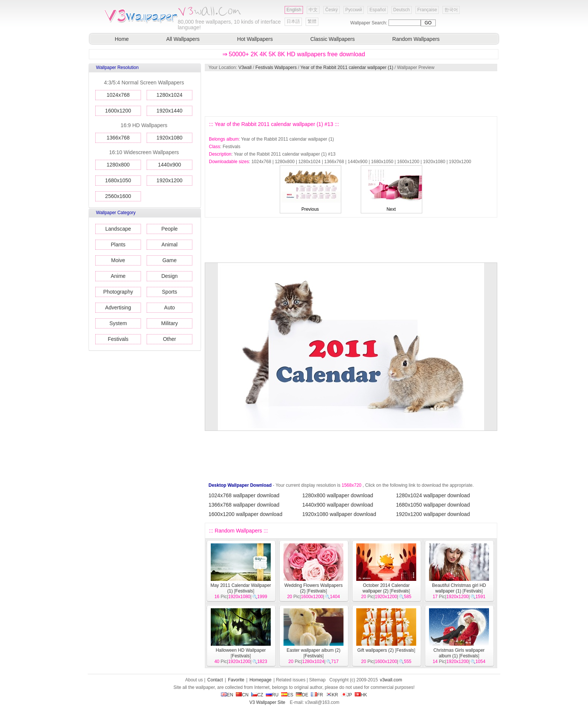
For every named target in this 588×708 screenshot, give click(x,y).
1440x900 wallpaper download (338, 505)
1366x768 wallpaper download (244, 505)
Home (122, 39)
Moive (118, 260)
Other (169, 339)
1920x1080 (169, 138)
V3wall (245, 67)
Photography (118, 292)
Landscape (118, 229)
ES (287, 695)
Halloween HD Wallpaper (241, 650)
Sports (169, 292)
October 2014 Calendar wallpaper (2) (386, 588)
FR (317, 695)
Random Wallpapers (416, 39)
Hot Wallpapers (255, 39)
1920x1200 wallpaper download (433, 514)
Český (331, 10)
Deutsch (402, 10)
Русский (354, 10)
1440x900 (169, 165)
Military (169, 323)
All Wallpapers (183, 39)
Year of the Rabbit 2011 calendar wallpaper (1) (347, 67)
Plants (118, 244)
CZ (257, 695)
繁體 (312, 21)
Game (169, 260)
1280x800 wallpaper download (338, 495)
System (118, 323)
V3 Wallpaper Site (267, 702)
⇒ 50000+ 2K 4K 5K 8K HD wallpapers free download (294, 54)
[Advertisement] (351, 94)
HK (361, 695)
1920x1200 (169, 180)
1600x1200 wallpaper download (245, 514)
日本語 (293, 21)
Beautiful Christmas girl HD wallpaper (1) (459, 588)
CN (242, 695)
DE (302, 695)
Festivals (118, 339)
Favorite (236, 680)
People (169, 229)
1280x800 (118, 165)
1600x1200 (118, 111)
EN (227, 695)
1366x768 (118, 138)
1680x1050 (118, 180)
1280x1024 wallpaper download (433, 495)
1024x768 (118, 95)
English (294, 10)
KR (332, 695)
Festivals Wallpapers (276, 67)
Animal (170, 244)
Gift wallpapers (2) (376, 650)
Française (427, 10)
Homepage (260, 680)
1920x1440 (169, 111)
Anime (118, 276)
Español (377, 10)
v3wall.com (391, 680)
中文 (313, 10)
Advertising (118, 307)
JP (346, 695)
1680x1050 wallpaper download (433, 505)
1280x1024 (169, 95)
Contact (215, 680)
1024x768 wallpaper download (244, 495)
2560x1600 (118, 196)
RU (272, 695)
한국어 (451, 10)
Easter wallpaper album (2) (313, 650)
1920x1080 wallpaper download (339, 514)
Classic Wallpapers (333, 39)
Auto (170, 307)
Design (169, 276)
